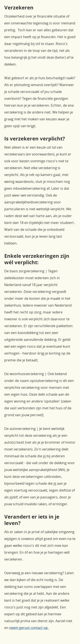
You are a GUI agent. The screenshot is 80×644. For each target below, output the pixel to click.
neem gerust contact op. (29, 628)
